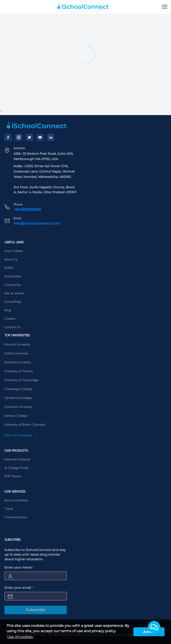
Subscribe (36, 610)
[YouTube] (40, 137)
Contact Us (12, 327)
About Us (11, 260)
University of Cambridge (21, 380)
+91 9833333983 (27, 210)
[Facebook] (8, 137)
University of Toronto (19, 371)
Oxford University (16, 353)
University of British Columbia (25, 425)
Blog (8, 310)
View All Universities (20, 435)
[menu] (165, 7)
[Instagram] (19, 137)
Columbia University (18, 407)
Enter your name (19, 567)
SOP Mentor (13, 476)
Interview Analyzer (17, 459)
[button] (154, 627)
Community (13, 285)
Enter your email (19, 588)
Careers (10, 319)
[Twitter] (29, 137)
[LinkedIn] (51, 137)
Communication (16, 517)
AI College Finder (16, 468)
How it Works (14, 251)
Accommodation (16, 500)
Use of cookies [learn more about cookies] (20, 637)
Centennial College (18, 398)
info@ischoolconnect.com (37, 223)
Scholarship (13, 276)
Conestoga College (18, 389)
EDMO (9, 268)
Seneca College (16, 416)
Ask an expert (14, 293)
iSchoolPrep (13, 302)
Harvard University (17, 345)
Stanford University (18, 362)
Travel (9, 509)
